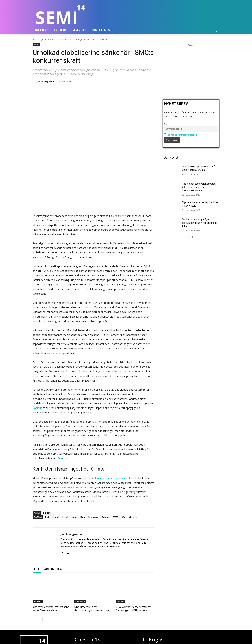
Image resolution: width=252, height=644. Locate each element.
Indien (48, 467)
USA (124, 467)
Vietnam (133, 467)
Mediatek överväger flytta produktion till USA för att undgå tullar (200, 223)
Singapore (93, 467)
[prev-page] (35, 569)
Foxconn (63, 408)
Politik (53, 40)
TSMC (115, 467)
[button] (215, 30)
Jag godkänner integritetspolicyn (182, 135)
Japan (74, 467)
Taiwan (105, 467)
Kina (83, 467)
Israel (65, 467)
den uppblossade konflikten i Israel (115, 428)
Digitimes (48, 463)
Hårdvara (38, 552)
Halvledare (80, 552)
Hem (35, 40)
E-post (167, 124)
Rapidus (37, 358)
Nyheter (43, 40)
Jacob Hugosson (46, 81)
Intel (57, 467)
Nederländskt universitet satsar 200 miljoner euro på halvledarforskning (199, 187)
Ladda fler (191, 237)
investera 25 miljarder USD (77, 437)
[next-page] (40, 569)
